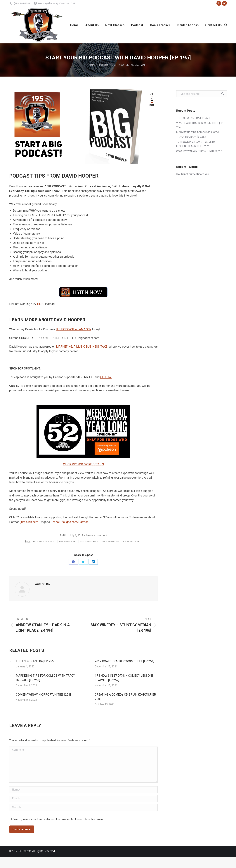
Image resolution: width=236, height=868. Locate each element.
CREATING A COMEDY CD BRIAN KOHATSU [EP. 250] (125, 697)
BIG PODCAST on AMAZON (74, 329)
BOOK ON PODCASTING (44, 542)
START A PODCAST (132, 542)
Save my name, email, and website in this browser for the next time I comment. (58, 819)
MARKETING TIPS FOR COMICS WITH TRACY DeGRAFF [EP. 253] (45, 678)
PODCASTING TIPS (111, 542)
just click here (29, 522)
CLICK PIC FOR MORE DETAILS (84, 464)
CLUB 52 (106, 377)
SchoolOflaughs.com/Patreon (70, 522)
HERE (41, 304)
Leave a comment (97, 535)
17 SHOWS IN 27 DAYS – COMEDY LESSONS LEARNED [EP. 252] (124, 678)
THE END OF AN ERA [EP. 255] (35, 661)
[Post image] (11, 661)
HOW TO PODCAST (68, 542)
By (63, 535)
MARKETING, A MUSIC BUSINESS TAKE (82, 347)
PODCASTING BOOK (89, 542)
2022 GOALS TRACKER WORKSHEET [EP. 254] (124, 661)
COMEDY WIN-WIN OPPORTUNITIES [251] (43, 695)
